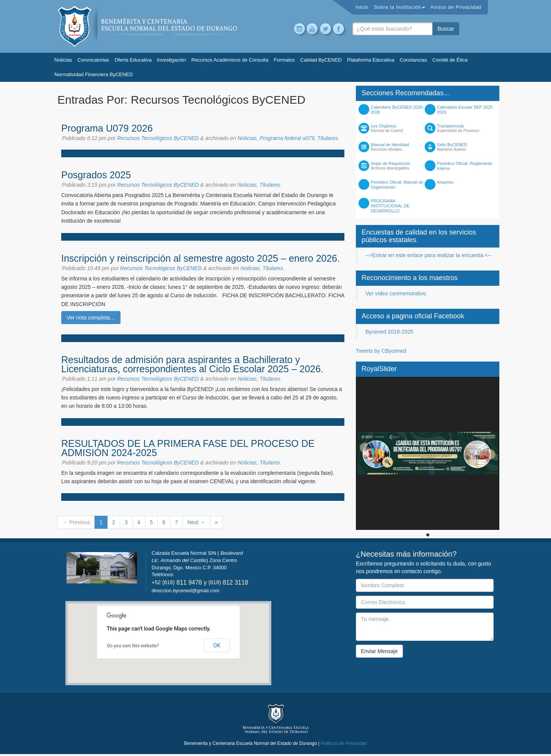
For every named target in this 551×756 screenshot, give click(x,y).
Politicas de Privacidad (344, 743)
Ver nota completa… (91, 318)
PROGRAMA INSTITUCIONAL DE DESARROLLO (390, 206)
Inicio (362, 7)
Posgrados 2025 (96, 175)
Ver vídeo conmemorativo (396, 293)
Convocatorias (93, 60)
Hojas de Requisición (399, 166)
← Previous (76, 522)
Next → (196, 522)
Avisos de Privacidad (456, 7)
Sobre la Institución (399, 7)
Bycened (148, 26)
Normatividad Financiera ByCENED (94, 74)
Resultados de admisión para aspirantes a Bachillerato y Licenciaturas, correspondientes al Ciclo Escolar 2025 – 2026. (192, 364)
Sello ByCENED (465, 147)
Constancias (414, 60)
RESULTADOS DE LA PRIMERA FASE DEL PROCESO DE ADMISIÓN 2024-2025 (188, 448)
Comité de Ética (450, 60)
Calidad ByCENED (321, 60)
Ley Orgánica (399, 128)
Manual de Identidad (399, 147)
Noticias (63, 60)
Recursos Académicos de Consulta (230, 60)
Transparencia (465, 128)
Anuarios (445, 182)
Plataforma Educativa (371, 60)
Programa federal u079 (287, 138)
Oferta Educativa (133, 60)
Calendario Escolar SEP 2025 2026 (465, 110)
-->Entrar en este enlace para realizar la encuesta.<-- (428, 255)
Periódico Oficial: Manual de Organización (397, 185)
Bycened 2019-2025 (389, 332)
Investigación (171, 60)
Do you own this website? (133, 646)
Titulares (328, 138)
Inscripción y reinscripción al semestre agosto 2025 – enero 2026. (201, 258)
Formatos (284, 60)
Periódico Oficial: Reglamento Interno (465, 166)
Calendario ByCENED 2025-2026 (397, 110)
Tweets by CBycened (381, 351)
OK (217, 645)
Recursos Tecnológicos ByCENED (158, 138)
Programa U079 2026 (107, 128)
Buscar (446, 29)
